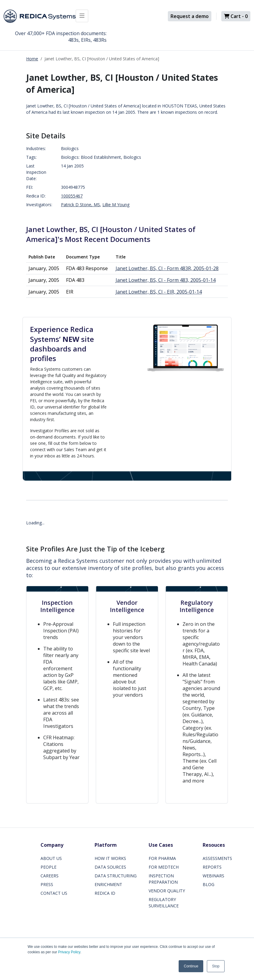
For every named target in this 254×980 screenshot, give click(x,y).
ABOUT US (51, 858)
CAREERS (50, 876)
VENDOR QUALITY (167, 891)
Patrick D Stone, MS (80, 205)
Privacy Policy (69, 952)
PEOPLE (48, 867)
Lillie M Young (116, 205)
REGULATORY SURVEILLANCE (164, 903)
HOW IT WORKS (110, 858)
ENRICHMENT (108, 884)
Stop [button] (216, 966)
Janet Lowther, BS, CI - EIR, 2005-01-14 (159, 292)
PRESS (47, 884)
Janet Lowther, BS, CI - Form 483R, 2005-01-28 (167, 268)
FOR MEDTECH (164, 867)
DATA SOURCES (110, 867)
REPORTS (212, 867)
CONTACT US (54, 893)
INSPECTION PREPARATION (163, 879)
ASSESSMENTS (217, 858)
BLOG (209, 884)
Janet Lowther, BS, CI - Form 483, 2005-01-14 (166, 280)
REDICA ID (105, 893)
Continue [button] (191, 966)
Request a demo (190, 16)
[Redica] (40, 16)
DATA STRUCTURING (116, 876)
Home (32, 59)
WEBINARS (213, 876)
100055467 (72, 196)
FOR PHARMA (162, 858)
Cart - (236, 16)
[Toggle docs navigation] (82, 16)
